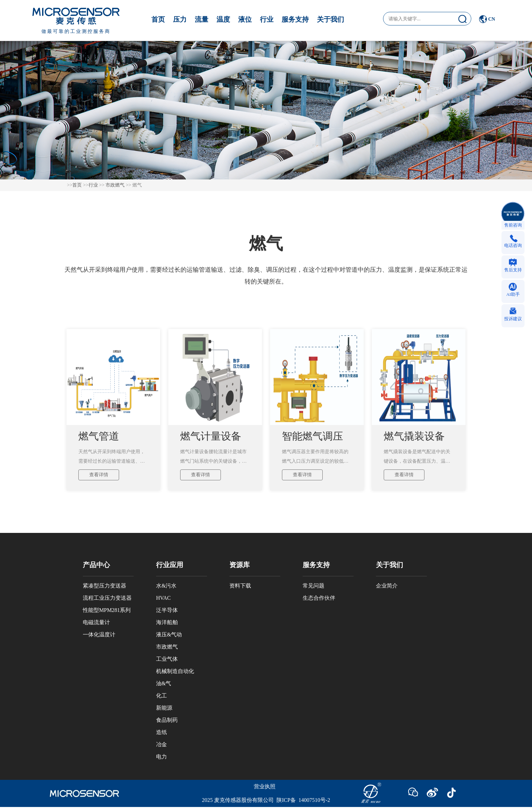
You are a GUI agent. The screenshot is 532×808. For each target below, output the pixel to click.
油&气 (164, 683)
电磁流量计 (96, 622)
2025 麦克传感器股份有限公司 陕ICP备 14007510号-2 (266, 800)
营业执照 (265, 786)
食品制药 (167, 720)
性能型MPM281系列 (107, 610)
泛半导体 (167, 610)
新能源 (164, 708)
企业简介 (387, 586)
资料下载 (240, 586)
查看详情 (99, 475)
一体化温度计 (99, 634)
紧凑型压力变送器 (104, 586)
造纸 (161, 732)
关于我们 (330, 19)
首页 (158, 19)
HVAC (163, 598)
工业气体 (167, 659)
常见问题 (313, 586)
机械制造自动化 (175, 671)
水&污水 (166, 586)
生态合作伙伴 (319, 598)
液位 (245, 19)
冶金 (161, 744)
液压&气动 (169, 634)
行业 (267, 19)
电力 (161, 757)
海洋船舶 (167, 622)
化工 (161, 696)
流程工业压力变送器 (107, 598)
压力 (180, 19)
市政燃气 (115, 185)
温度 (223, 19)
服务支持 (295, 19)
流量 (202, 19)
